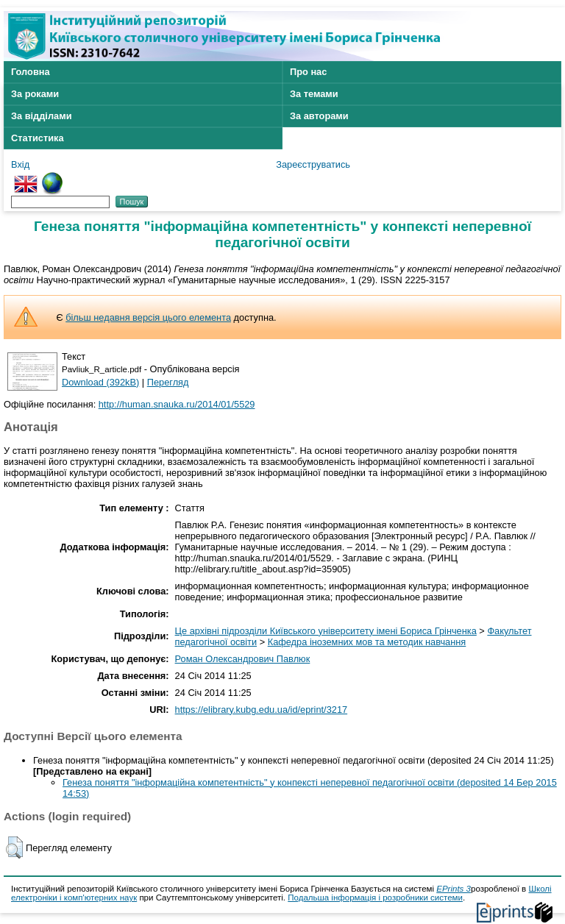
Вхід (20, 164)
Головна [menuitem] (31, 72)
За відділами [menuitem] (42, 116)
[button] (14, 847)
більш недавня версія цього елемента (148, 317)
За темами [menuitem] (314, 94)
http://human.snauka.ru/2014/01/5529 (177, 404)
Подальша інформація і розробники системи (375, 898)
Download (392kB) (100, 382)
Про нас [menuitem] (308, 72)
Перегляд (168, 382)
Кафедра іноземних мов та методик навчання (367, 642)
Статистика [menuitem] (38, 138)
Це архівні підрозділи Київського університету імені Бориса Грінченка (326, 631)
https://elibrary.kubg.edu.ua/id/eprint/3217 (262, 710)
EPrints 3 (454, 889)
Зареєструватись (313, 164)
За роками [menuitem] (35, 94)
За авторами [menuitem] (319, 116)
